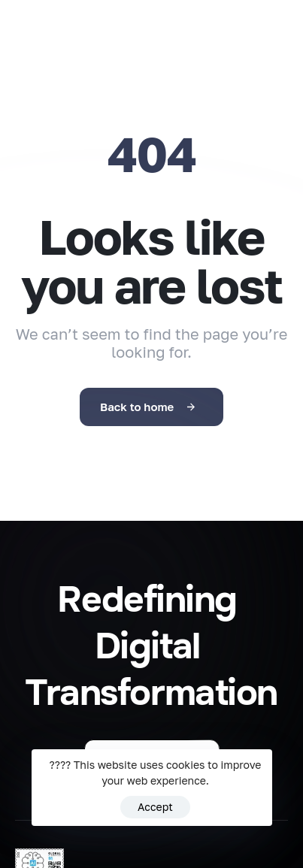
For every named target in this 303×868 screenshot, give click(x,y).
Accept (155, 807)
